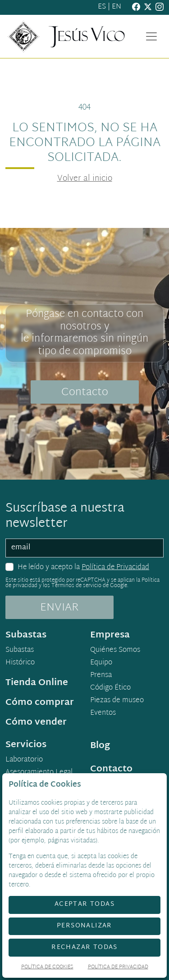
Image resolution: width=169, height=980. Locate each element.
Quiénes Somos (115, 650)
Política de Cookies (47, 968)
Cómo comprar (40, 703)
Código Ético (110, 688)
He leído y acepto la (83, 568)
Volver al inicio (85, 179)
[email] (84, 548)
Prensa (101, 676)
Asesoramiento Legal (39, 773)
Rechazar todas (84, 947)
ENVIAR (59, 608)
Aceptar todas (84, 904)
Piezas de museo (117, 701)
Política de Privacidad (115, 568)
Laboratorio (24, 760)
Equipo (101, 663)
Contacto (85, 392)
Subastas (20, 650)
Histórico (20, 663)
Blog (100, 746)
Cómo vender (36, 722)
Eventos (103, 713)
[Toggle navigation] (151, 36)
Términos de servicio (76, 586)
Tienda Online (37, 683)
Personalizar (84, 926)
